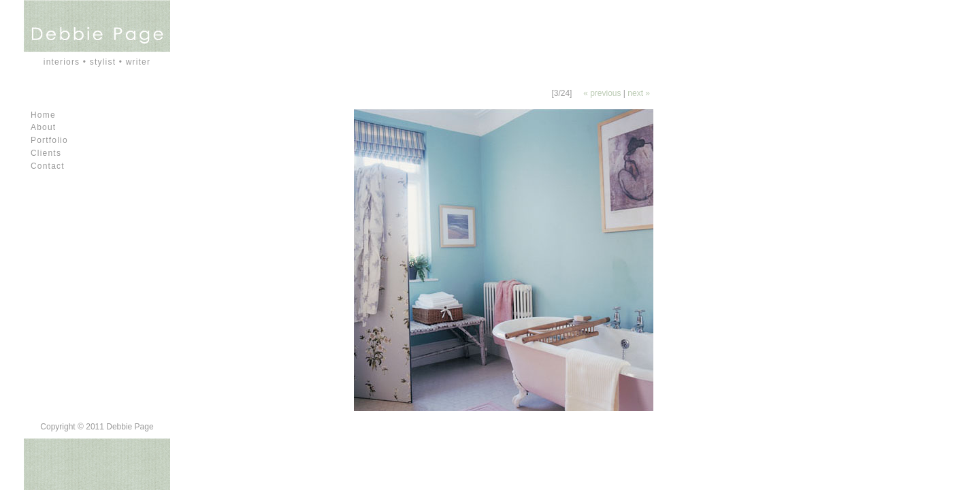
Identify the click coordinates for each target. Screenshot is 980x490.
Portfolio (49, 140)
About (43, 127)
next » (639, 93)
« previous (602, 93)
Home (43, 115)
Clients (46, 153)
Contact (48, 166)
